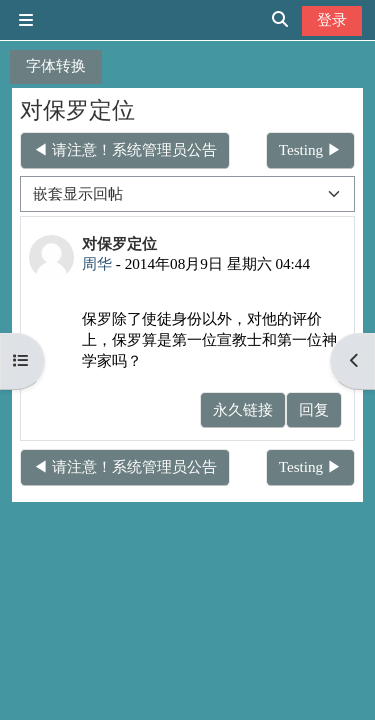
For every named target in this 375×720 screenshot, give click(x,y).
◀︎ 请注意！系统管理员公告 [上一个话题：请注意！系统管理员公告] (125, 149)
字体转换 (56, 65)
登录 (332, 19)
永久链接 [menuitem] (243, 409)
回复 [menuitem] (314, 409)
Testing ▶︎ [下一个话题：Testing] (310, 149)
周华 (97, 263)
